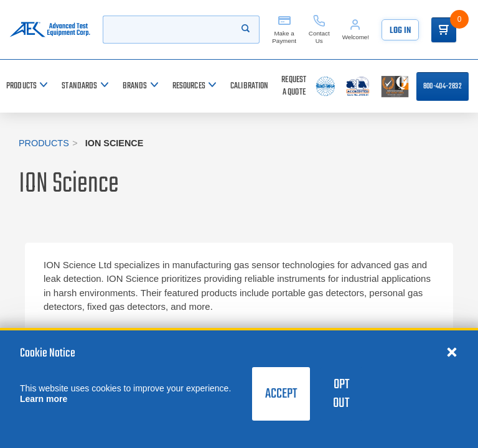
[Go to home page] (50, 30)
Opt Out (341, 394)
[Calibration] (250, 86)
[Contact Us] (319, 30)
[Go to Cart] (444, 30)
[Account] (356, 30)
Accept (281, 394)
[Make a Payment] (284, 30)
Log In (400, 31)
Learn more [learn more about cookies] (44, 399)
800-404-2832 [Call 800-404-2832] (443, 86)
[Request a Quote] (294, 86)
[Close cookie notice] (452, 352)
